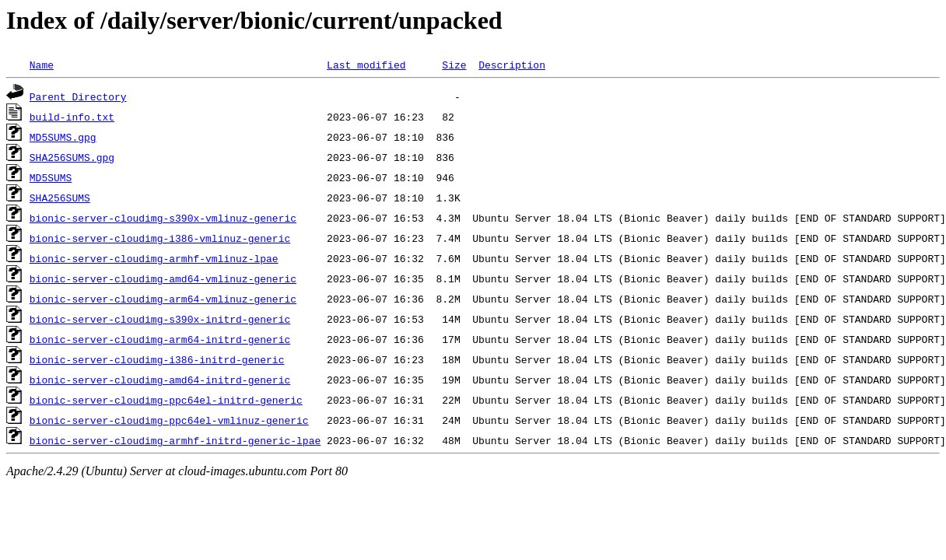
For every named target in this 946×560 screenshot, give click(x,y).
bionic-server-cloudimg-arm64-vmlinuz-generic (163, 299)
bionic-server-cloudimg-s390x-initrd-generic (160, 319)
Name (42, 65)
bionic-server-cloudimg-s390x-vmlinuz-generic (163, 218)
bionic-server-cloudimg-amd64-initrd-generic (160, 380)
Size (454, 65)
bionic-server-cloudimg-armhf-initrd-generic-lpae (175, 440)
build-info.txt (72, 117)
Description (512, 65)
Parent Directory (78, 96)
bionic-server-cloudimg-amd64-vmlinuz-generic (163, 278)
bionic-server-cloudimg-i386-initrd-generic (157, 359)
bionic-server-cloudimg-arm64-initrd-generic (160, 339)
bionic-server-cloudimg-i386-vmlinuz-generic (160, 238)
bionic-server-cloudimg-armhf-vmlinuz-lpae (154, 258)
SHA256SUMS (60, 198)
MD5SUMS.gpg (63, 137)
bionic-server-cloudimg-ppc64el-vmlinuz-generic (169, 420)
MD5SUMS (51, 177)
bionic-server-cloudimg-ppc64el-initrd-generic (166, 400)
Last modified (366, 65)
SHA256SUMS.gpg (72, 157)
